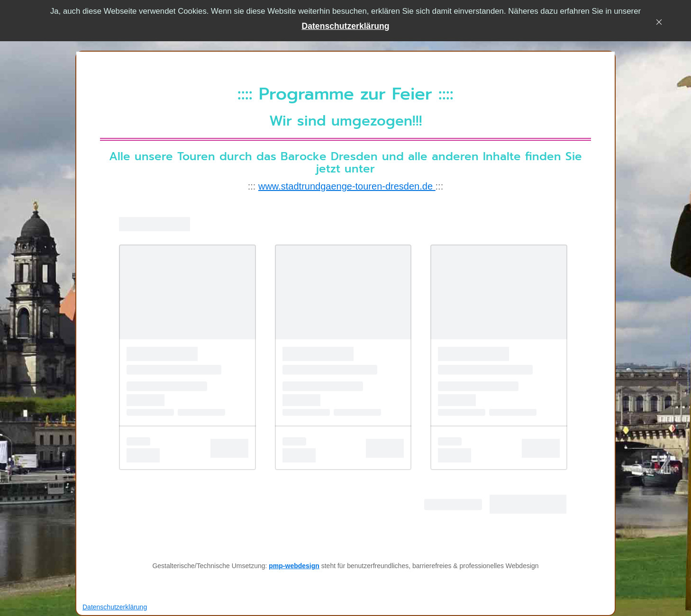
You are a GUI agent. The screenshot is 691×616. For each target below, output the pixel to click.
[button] (345, 26)
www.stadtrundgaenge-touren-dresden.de (347, 186)
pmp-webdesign (294, 566)
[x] (661, 24)
